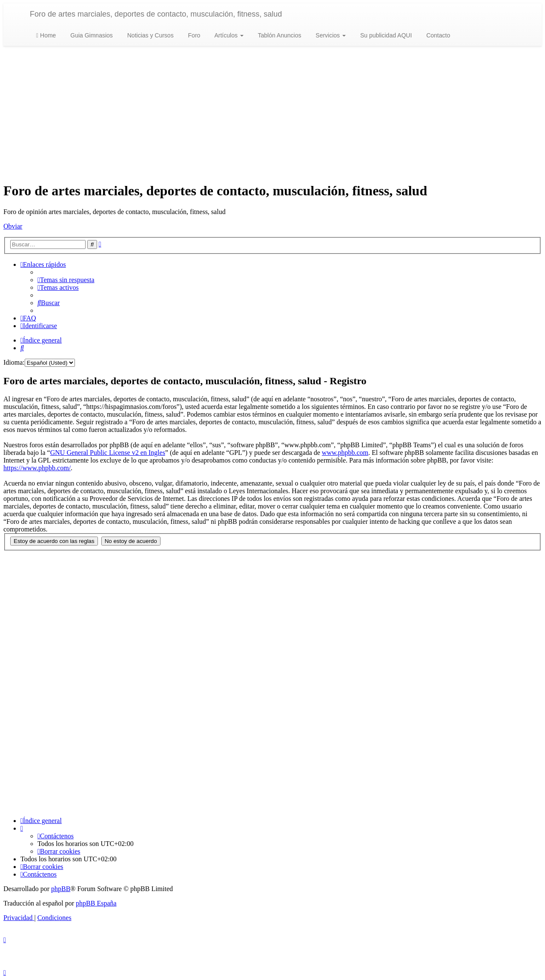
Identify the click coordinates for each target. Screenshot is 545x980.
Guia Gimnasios (90, 35)
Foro (194, 35)
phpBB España (96, 903)
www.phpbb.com (345, 453)
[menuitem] (66, 280)
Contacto (437, 35)
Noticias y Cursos (150, 35)
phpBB (61, 889)
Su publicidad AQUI (385, 35)
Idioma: (14, 362)
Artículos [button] (228, 35)
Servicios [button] (330, 35)
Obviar (13, 226)
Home (46, 35)
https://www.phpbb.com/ (37, 468)
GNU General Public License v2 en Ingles (108, 453)
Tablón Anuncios (279, 35)
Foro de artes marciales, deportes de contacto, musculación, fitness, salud (156, 14)
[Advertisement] (272, 114)
